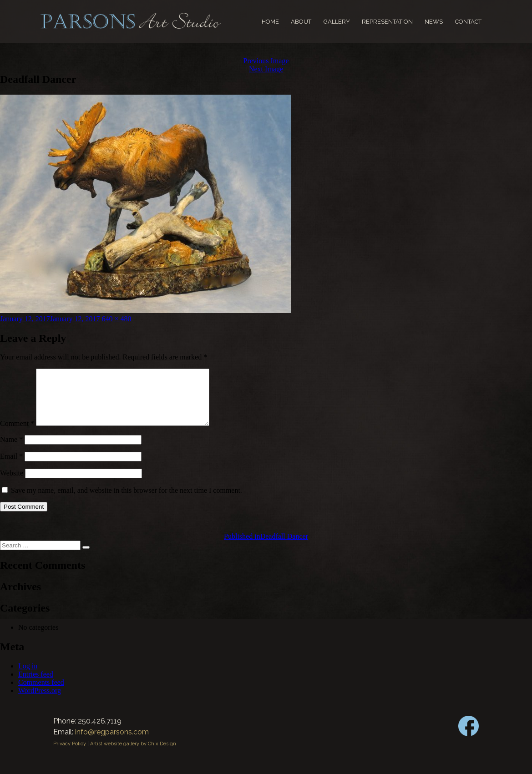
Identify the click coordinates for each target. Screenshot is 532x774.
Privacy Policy (70, 755)
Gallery (337, 22)
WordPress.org (40, 701)
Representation (387, 22)
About (301, 22)
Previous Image (266, 61)
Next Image (266, 69)
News (434, 22)
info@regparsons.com (112, 743)
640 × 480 (117, 319)
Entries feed (36, 685)
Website (12, 484)
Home (270, 22)
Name (11, 450)
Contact (468, 22)
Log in (28, 677)
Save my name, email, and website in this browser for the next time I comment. (127, 501)
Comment (17, 434)
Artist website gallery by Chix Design (133, 755)
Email (11, 467)
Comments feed (41, 693)
